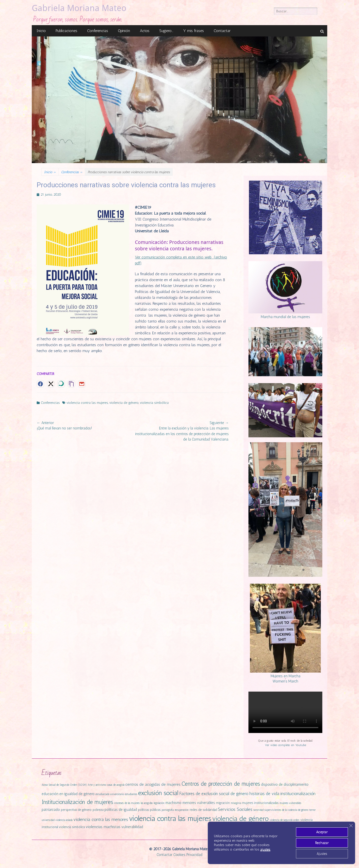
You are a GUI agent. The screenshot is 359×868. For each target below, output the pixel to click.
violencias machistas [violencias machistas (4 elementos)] (103, 827)
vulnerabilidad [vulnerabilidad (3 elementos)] (132, 827)
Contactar (222, 31)
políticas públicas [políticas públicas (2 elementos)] (149, 810)
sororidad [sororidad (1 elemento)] (258, 810)
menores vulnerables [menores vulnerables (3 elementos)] (199, 803)
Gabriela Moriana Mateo (79, 8)
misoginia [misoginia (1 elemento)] (236, 803)
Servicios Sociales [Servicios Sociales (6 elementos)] (235, 809)
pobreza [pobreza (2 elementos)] (98, 810)
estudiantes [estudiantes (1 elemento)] (131, 794)
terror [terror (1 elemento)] (312, 810)
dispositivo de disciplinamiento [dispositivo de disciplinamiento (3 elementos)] (285, 784)
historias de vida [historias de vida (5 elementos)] (264, 794)
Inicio (41, 31)
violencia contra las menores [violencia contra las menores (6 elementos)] (101, 819)
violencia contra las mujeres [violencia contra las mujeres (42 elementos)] (170, 818)
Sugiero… (166, 31)
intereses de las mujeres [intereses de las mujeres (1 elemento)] (127, 803)
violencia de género (124, 403)
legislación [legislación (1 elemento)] (159, 803)
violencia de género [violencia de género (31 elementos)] (240, 819)
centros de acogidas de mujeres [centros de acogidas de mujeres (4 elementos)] (153, 784)
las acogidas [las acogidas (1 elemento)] (147, 803)
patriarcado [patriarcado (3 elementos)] (51, 810)
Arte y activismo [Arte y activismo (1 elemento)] (97, 785)
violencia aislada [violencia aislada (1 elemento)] (64, 820)
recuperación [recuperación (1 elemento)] (182, 810)
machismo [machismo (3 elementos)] (173, 803)
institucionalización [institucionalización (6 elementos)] (298, 794)
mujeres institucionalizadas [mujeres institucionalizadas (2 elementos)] (260, 803)
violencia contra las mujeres (87, 403)
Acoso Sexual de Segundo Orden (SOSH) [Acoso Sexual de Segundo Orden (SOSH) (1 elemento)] (64, 785)
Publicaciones (66, 31)
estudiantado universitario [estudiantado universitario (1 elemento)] (110, 794)
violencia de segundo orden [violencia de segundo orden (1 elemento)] (285, 820)
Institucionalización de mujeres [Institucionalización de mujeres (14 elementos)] (77, 802)
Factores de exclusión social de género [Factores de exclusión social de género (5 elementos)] (214, 794)
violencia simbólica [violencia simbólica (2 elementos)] (72, 827)
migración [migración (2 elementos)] (223, 803)
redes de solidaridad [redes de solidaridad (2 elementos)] (203, 810)
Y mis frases (194, 31)
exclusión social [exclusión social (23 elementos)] (158, 793)
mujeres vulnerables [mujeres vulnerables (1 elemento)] (290, 803)
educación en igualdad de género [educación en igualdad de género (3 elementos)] (68, 794)
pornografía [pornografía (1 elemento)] (168, 810)
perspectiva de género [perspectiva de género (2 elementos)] (76, 810)
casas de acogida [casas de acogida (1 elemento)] (116, 785)
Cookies (179, 855)
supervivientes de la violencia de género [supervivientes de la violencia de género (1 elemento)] (286, 810)
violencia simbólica (154, 403)
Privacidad (194, 855)
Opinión (124, 31)
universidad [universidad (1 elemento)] (48, 820)
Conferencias (98, 31)
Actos (145, 31)
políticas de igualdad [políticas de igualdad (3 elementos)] (121, 810)
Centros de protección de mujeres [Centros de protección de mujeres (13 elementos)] (221, 784)
